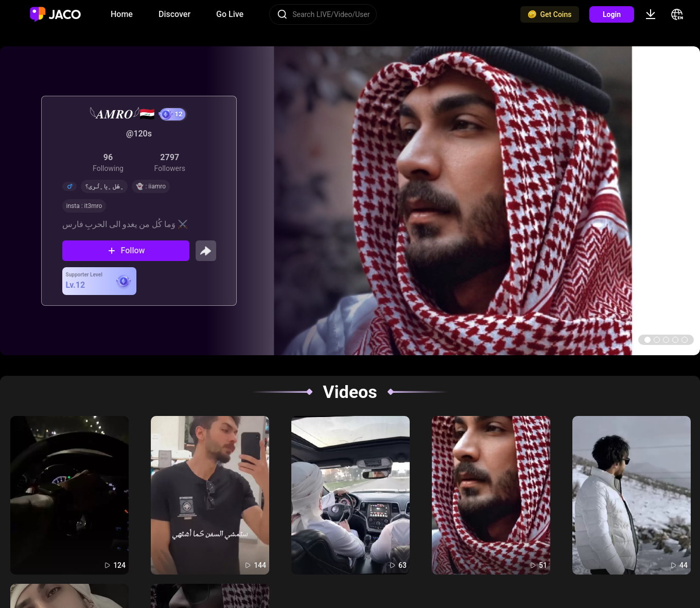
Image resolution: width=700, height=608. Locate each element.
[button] (647, 340)
